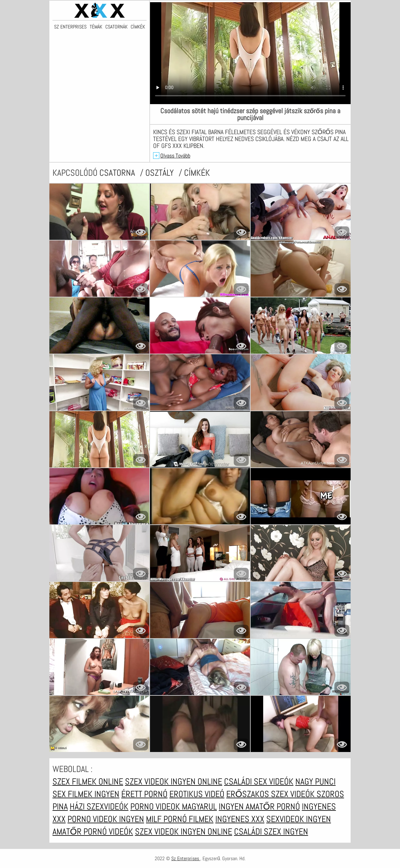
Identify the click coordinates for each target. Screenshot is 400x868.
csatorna (118, 173)
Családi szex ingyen (271, 832)
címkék (197, 173)
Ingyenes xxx (240, 819)
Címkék (138, 27)
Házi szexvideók (99, 807)
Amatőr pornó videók (93, 832)
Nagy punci (315, 782)
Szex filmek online (88, 782)
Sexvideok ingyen (299, 819)
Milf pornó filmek (180, 819)
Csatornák (116, 27)
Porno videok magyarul (174, 807)
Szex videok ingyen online (174, 782)
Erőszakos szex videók (271, 794)
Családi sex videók (259, 782)
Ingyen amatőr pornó (259, 807)
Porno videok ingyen (106, 819)
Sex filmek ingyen (86, 794)
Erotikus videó (197, 794)
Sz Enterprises (70, 27)
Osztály (160, 173)
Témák (96, 27)
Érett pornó (144, 794)
